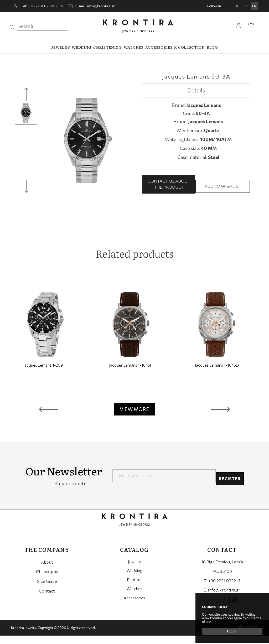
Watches (134, 598)
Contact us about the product (169, 188)
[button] (49, 418)
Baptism (134, 589)
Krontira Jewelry (138, 26)
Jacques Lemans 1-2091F (45, 373)
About (47, 570)
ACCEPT (232, 631)
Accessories (134, 608)
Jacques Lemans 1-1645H (131, 373)
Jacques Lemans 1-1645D (217, 373)
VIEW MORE (134, 417)
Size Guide (47, 589)
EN (254, 6)
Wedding (134, 579)
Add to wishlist (223, 190)
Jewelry (134, 570)
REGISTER (227, 484)
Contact (47, 598)
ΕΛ (246, 6)
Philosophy (47, 579)
